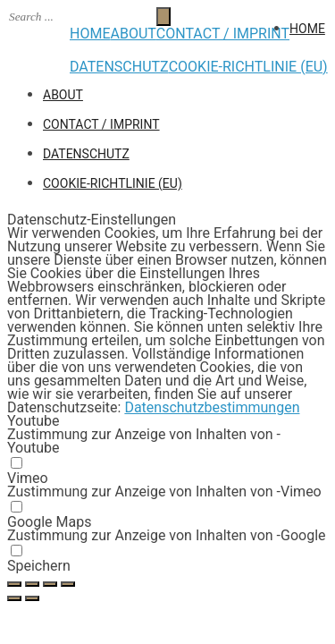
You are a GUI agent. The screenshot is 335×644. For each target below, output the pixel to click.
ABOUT (133, 34)
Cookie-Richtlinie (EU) (248, 67)
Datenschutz (119, 67)
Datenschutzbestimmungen (212, 407)
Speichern (39, 566)
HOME (90, 34)
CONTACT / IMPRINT (223, 34)
